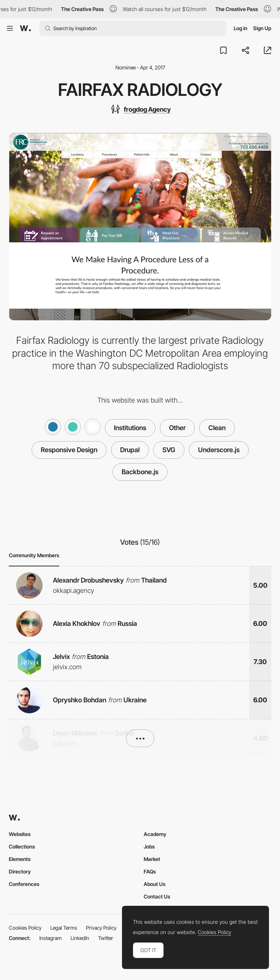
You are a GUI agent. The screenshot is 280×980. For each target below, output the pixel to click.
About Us (155, 884)
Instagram (51, 938)
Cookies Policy (25, 928)
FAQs (150, 871)
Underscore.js (219, 450)
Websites (20, 834)
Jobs (149, 846)
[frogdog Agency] (140, 109)
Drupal (130, 450)
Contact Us (157, 896)
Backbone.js (140, 472)
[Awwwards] (25, 28)
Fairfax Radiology (140, 90)
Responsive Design (69, 450)
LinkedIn (80, 938)
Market (152, 859)
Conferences (24, 884)
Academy (155, 834)
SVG (169, 450)
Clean (217, 428)
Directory (20, 871)
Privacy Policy (101, 928)
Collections (22, 846)
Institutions (130, 428)
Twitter (106, 938)
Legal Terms (64, 928)
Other (177, 428)
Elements (20, 859)
